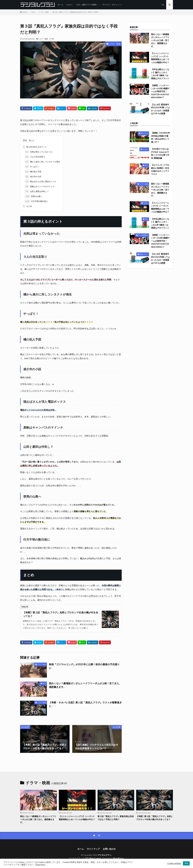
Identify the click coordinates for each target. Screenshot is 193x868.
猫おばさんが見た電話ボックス (41, 181)
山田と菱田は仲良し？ (37, 191)
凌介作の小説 (33, 176)
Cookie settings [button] (174, 863)
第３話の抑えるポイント (35, 147)
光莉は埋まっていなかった (39, 152)
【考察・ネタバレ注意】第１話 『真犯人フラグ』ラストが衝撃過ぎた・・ (85, 704)
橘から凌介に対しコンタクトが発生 (42, 162)
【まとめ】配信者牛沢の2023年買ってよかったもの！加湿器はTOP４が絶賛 (160, 109)
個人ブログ (144, 133)
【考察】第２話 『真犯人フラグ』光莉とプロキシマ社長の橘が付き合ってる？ (61, 614)
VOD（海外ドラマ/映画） (87, 5)
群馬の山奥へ (34, 196)
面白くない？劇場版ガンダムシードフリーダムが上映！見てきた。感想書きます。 (85, 685)
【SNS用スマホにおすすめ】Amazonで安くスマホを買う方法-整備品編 (160, 153)
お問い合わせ (109, 849)
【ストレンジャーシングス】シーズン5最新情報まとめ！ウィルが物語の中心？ (160, 58)
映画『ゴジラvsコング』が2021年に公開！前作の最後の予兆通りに (84, 666)
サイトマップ (93, 849)
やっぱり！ (32, 167)
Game (69, 5)
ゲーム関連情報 (143, 235)
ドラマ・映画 (44, 12)
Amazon (145, 149)
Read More (40, 865)
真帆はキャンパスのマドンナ (40, 186)
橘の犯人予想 (33, 172)
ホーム (60, 5)
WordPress (118, 858)
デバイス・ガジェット (112, 5)
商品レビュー (144, 254)
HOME (25, 12)
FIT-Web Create (93, 858)
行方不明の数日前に (36, 201)
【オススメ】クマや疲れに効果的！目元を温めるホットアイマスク (160, 169)
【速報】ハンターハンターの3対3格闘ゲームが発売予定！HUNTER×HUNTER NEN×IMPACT (160, 91)
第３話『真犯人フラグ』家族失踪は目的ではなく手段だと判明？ (76, 12)
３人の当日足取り (35, 157)
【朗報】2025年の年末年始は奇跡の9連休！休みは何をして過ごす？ (160, 137)
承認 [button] (186, 863)
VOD (33, 12)
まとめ (27, 206)
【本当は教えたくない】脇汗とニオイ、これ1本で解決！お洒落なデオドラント (160, 74)
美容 (146, 165)
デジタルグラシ (105, 855)
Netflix (146, 203)
